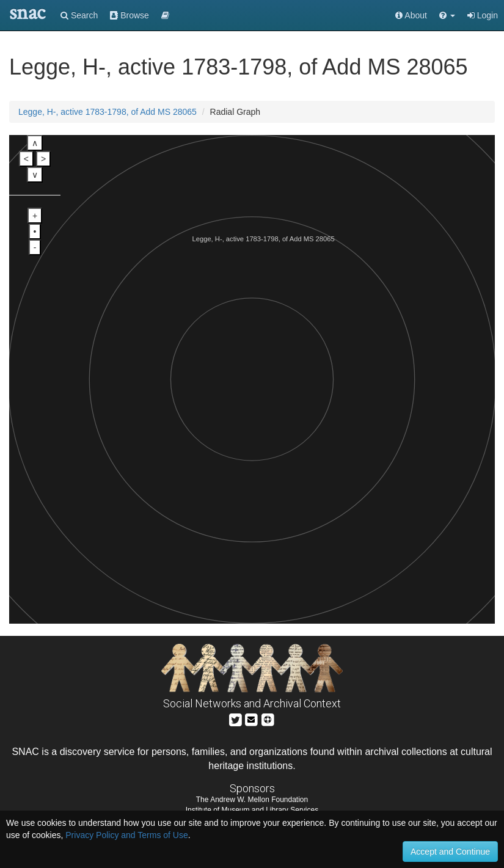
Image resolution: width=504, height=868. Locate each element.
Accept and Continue (450, 852)
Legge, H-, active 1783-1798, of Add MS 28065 (108, 112)
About (411, 15)
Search (79, 15)
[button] (447, 15)
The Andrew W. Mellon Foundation (252, 800)
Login (483, 15)
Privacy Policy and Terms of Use (126, 835)
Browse (130, 15)
